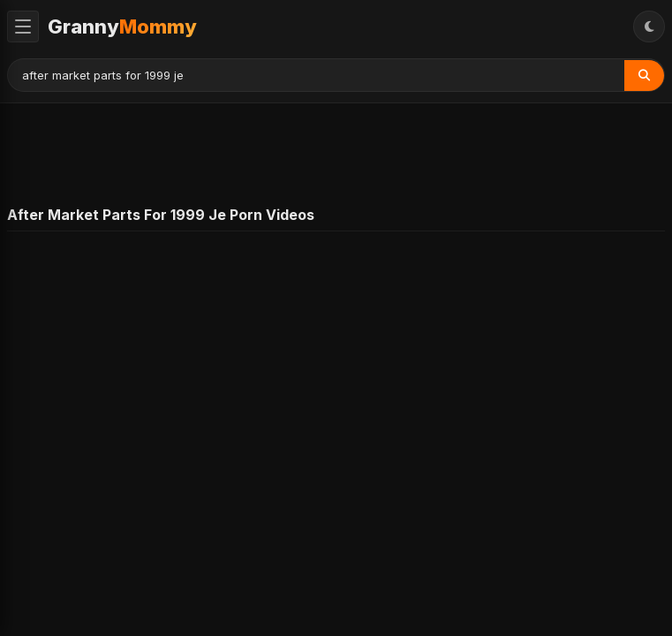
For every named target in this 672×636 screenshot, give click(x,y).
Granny (122, 26)
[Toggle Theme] (649, 26)
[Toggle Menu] (23, 26)
